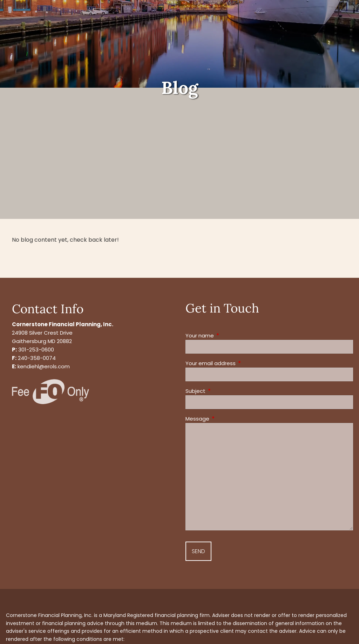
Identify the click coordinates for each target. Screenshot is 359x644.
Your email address (237, 363)
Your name (226, 336)
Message (224, 419)
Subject (222, 391)
